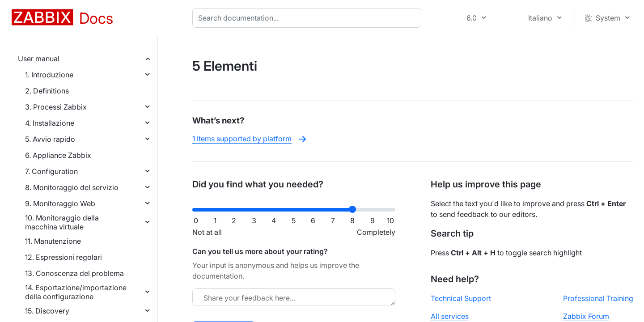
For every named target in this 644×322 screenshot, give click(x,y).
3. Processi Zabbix (56, 107)
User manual (39, 59)
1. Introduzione (49, 75)
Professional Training (598, 298)
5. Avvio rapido (50, 139)
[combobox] (309, 18)
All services (450, 316)
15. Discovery (47, 311)
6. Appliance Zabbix (58, 155)
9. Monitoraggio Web (60, 203)
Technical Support (461, 298)
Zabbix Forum (586, 316)
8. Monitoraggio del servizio (72, 187)
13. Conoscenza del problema (74, 273)
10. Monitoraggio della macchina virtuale (62, 222)
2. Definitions (47, 91)
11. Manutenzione (53, 241)
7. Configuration (51, 171)
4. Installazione (50, 123)
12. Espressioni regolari (64, 257)
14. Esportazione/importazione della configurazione (76, 292)
